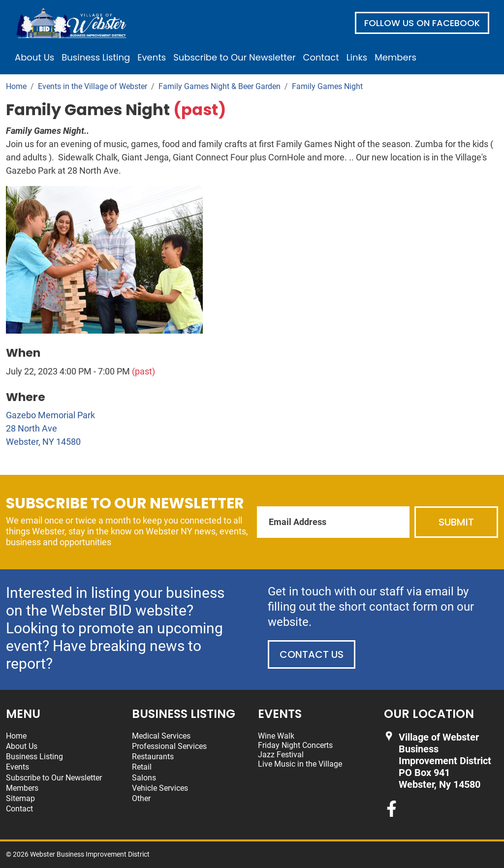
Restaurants (153, 757)
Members (395, 58)
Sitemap (20, 798)
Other (141, 798)
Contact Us (312, 654)
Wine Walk (276, 736)
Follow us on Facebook (422, 23)
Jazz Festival (281, 755)
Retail (142, 767)
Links (357, 58)
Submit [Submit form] (456, 522)
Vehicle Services (160, 788)
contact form (403, 607)
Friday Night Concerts (295, 745)
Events (152, 58)
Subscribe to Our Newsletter (234, 58)
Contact (321, 58)
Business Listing (96, 58)
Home (16, 736)
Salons (144, 778)
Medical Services (161, 736)
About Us (34, 58)
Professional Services (169, 746)
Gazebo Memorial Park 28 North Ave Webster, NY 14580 (50, 428)
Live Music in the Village (300, 764)
